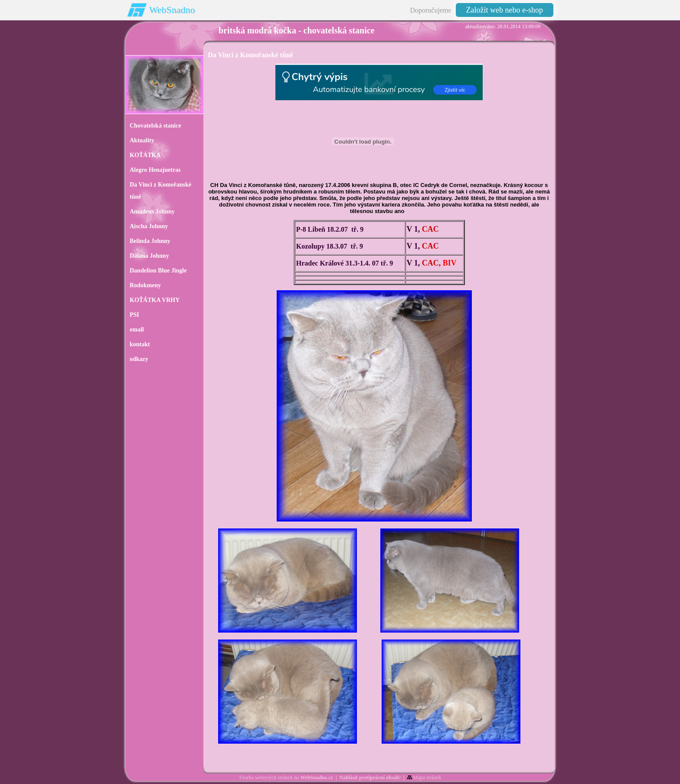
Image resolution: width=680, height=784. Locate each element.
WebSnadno (172, 10)
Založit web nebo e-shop (505, 10)
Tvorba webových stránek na (286, 777)
